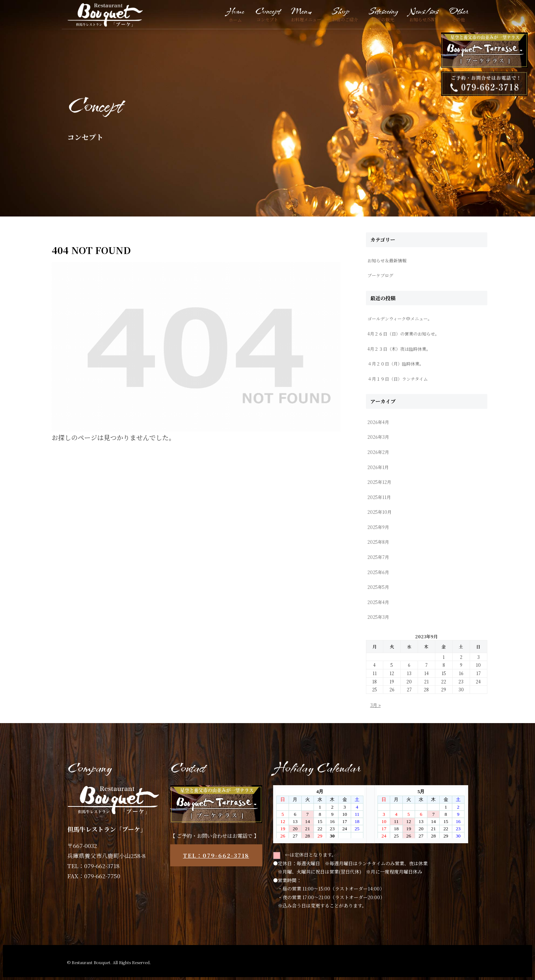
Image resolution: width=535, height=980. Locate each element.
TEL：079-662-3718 (216, 855)
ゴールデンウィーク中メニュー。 (400, 318)
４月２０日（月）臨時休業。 (396, 364)
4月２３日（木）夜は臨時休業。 (399, 349)
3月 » (376, 705)
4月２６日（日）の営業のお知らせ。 (403, 334)
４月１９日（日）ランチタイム (398, 379)
